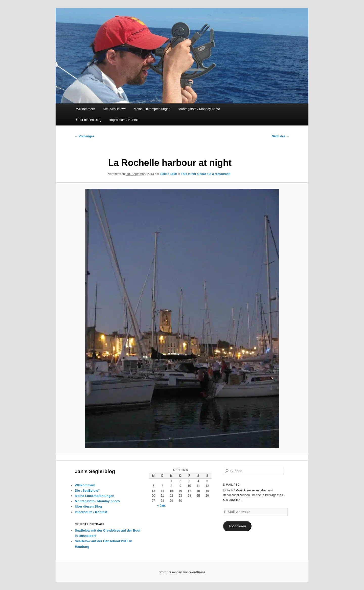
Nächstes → (280, 136)
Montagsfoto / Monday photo (199, 109)
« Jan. (162, 506)
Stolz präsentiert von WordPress (182, 572)
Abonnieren (237, 526)
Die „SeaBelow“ (114, 109)
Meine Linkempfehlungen (152, 109)
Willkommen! (85, 109)
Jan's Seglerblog (95, 471)
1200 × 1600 (168, 174)
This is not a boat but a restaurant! (206, 174)
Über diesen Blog (89, 120)
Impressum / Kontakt (124, 120)
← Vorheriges (85, 136)
